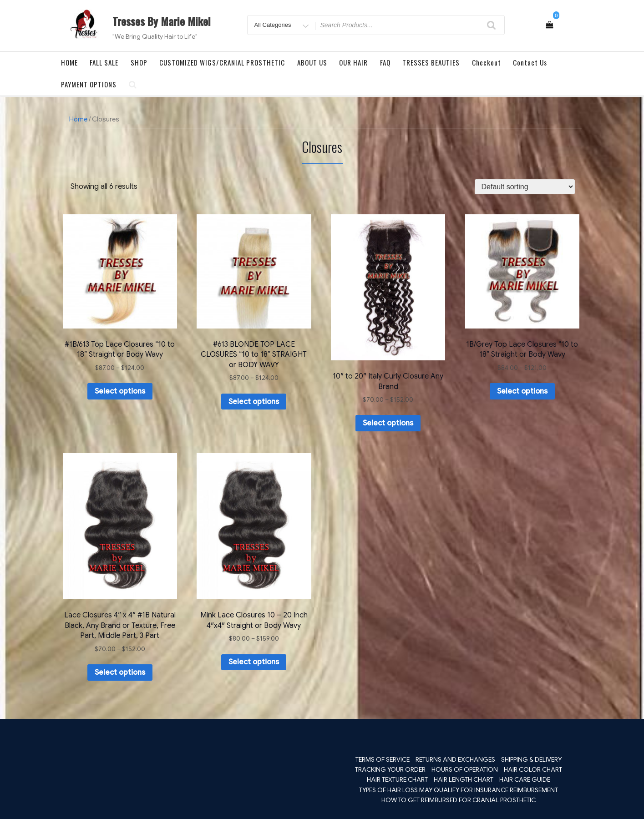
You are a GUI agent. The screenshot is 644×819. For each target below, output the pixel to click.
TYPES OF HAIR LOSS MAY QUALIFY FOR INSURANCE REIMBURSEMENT (459, 790)
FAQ (385, 62)
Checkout (487, 62)
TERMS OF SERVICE (383, 759)
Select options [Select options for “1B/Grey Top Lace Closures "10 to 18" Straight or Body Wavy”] (522, 391)
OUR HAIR (353, 62)
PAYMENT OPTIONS (89, 84)
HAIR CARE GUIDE (525, 779)
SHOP (139, 62)
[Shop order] (525, 187)
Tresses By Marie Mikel (162, 21)
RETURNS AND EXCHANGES (455, 759)
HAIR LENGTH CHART (464, 779)
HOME (69, 62)
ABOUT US (312, 62)
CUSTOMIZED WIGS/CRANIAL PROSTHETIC (222, 62)
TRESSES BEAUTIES (431, 62)
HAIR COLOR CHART (533, 769)
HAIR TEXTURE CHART (397, 779)
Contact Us (530, 62)
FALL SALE (104, 62)
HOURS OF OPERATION (465, 769)
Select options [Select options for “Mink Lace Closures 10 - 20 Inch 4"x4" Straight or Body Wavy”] (254, 662)
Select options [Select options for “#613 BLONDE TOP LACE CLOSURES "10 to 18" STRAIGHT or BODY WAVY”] (254, 402)
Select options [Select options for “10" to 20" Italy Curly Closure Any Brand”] (388, 423)
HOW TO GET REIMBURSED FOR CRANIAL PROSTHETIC (459, 800)
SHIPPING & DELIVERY (531, 759)
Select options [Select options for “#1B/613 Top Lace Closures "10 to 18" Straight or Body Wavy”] (120, 391)
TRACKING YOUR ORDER (390, 769)
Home (78, 119)
